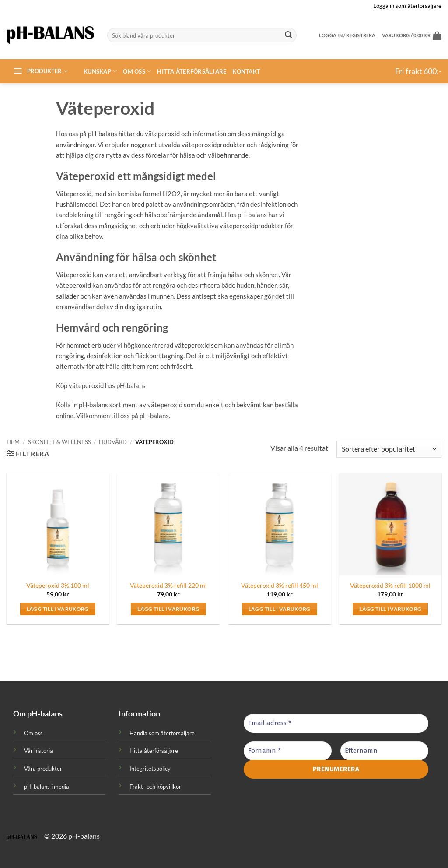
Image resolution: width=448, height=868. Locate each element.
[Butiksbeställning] (389, 449)
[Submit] (288, 35)
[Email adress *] (336, 723)
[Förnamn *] (288, 751)
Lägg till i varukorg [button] (58, 609)
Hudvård (113, 442)
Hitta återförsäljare (192, 71)
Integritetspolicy (150, 769)
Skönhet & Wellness (59, 442)
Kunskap (100, 71)
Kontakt (246, 71)
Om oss (137, 71)
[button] (412, 35)
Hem (13, 442)
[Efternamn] (384, 751)
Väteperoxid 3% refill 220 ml (168, 585)
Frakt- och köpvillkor (155, 787)
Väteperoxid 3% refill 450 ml (280, 585)
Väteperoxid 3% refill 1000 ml (390, 585)
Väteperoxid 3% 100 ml (58, 585)
